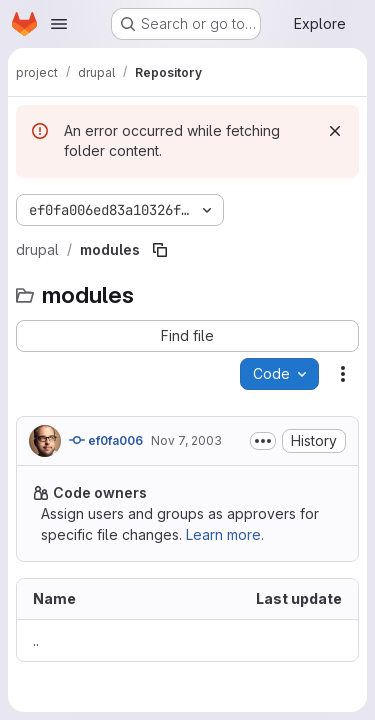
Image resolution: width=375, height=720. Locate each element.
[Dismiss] (335, 131)
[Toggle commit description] (263, 441)
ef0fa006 (106, 440)
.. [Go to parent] (36, 640)
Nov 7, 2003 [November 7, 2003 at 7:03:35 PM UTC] (186, 440)
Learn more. (225, 534)
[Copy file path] (160, 250)
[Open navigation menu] (59, 24)
